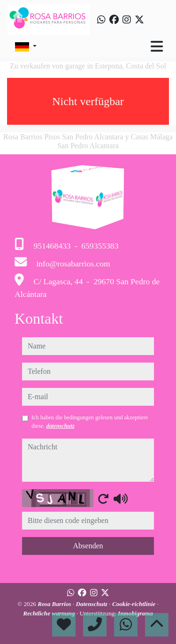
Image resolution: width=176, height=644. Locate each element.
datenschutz (60, 426)
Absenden (88, 546)
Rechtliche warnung (50, 613)
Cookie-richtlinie (135, 604)
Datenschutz (93, 604)
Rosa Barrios (55, 604)
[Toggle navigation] (157, 46)
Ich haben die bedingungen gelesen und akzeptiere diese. (90, 422)
